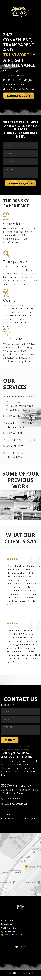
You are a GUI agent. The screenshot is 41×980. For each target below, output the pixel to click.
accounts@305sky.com (17, 804)
